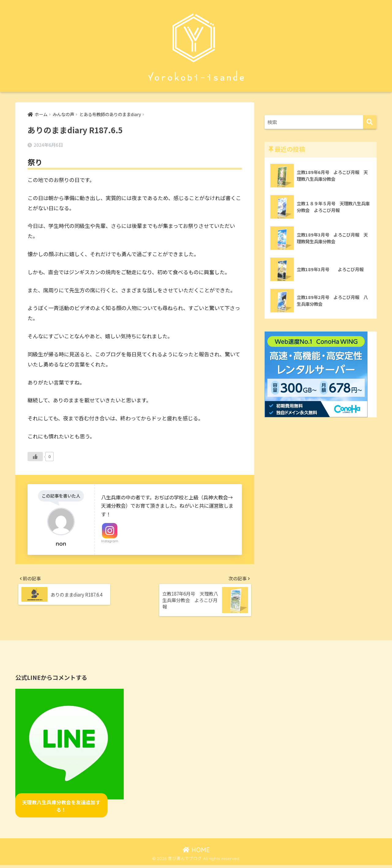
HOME (196, 853)
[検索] (370, 122)
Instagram (110, 542)
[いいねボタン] (35, 457)
